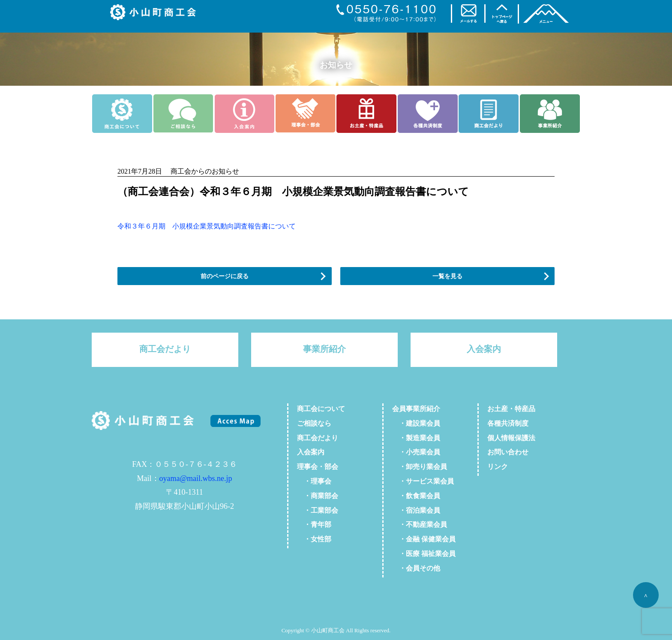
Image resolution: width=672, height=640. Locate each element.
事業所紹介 (324, 349)
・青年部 (314, 524)
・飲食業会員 (416, 496)
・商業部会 (318, 496)
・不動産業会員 (420, 524)
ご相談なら (314, 423)
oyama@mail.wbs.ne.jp (196, 478)
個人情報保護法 (511, 438)
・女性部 (314, 539)
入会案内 (484, 349)
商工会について (321, 409)
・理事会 (314, 481)
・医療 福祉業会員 (424, 554)
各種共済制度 (508, 423)
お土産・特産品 (511, 409)
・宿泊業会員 (416, 510)
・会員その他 (416, 568)
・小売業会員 (416, 452)
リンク (498, 467)
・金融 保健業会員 (424, 539)
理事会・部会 (318, 467)
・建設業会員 (416, 423)
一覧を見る (447, 276)
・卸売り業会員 (420, 467)
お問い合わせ (508, 452)
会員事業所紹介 (416, 409)
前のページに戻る (225, 276)
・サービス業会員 (423, 481)
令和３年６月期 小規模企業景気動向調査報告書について (207, 226)
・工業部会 (318, 510)
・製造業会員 (416, 438)
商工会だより (165, 349)
